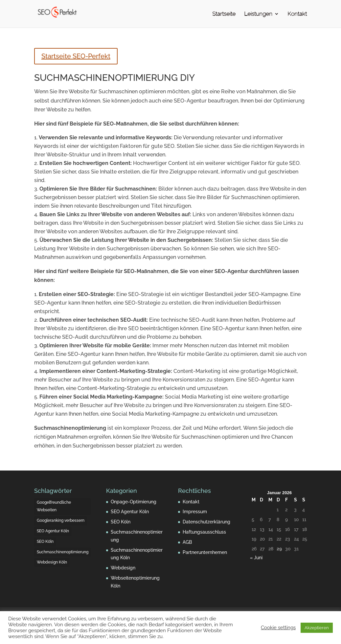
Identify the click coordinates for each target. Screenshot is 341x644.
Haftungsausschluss (204, 532)
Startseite (224, 14)
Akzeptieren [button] (317, 628)
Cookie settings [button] (278, 627)
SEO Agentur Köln (130, 512)
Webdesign (123, 568)
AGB (187, 542)
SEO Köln (121, 522)
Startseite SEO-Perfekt (76, 56)
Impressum (195, 512)
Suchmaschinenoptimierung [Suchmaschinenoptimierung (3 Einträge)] (63, 552)
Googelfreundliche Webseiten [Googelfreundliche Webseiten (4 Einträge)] (54, 506)
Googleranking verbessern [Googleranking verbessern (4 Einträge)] (61, 520)
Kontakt (297, 14)
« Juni (256, 558)
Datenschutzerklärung (206, 522)
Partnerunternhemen (205, 552)
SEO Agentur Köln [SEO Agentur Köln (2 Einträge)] (53, 531)
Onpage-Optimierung (134, 502)
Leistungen (258, 14)
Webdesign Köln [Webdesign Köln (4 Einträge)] (52, 562)
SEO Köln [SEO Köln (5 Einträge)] (45, 541)
